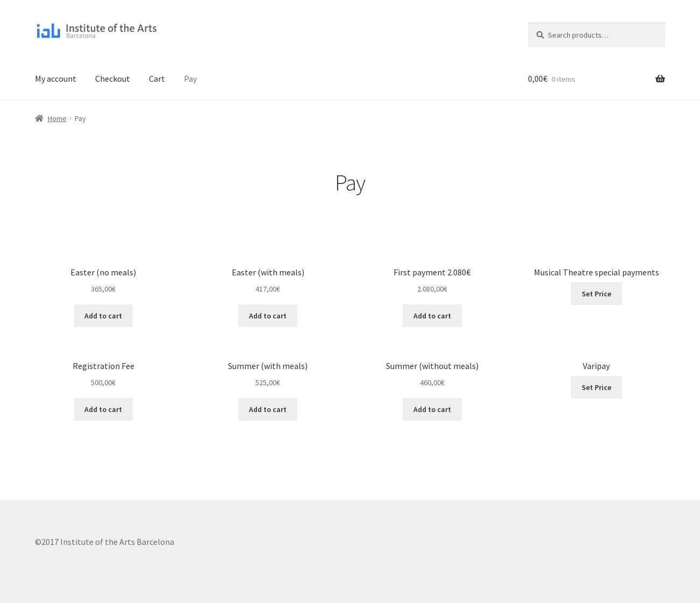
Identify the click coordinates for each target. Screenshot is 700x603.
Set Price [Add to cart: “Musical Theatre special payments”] (597, 294)
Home (57, 118)
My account (56, 79)
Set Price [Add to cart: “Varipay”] (597, 387)
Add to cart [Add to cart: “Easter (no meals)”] (103, 316)
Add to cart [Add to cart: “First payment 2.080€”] (432, 316)
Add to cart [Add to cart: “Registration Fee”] (103, 409)
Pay (190, 79)
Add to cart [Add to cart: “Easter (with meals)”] (268, 316)
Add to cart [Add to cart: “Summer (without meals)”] (432, 409)
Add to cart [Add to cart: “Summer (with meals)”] (268, 409)
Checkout (113, 79)
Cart (157, 79)
